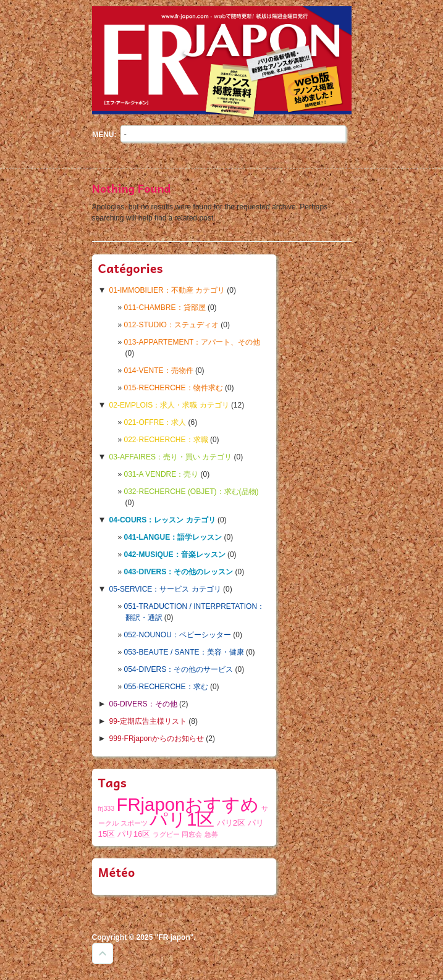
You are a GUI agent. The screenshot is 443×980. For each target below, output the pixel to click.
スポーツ (134, 823)
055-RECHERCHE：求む (166, 687)
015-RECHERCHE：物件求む (174, 388)
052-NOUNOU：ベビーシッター (178, 635)
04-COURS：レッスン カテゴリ (162, 520)
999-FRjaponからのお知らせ (157, 739)
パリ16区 (134, 834)
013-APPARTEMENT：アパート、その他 (192, 342)
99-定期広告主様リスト (148, 721)
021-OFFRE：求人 (155, 422)
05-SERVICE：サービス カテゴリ (165, 589)
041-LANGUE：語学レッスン (173, 537)
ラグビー (166, 834)
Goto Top (103, 953)
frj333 (107, 808)
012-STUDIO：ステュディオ (171, 325)
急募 (211, 834)
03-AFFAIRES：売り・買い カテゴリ (171, 457)
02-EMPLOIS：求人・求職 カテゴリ (169, 405)
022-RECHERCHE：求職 (166, 440)
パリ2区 (231, 823)
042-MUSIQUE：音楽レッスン (175, 555)
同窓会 (192, 834)
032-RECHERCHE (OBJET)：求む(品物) (192, 492)
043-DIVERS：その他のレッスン (179, 572)
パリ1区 (182, 819)
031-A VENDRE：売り (162, 474)
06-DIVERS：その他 (143, 704)
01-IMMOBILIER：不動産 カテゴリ (167, 290)
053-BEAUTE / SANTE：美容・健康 (184, 652)
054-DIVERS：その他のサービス (179, 669)
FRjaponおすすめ (188, 804)
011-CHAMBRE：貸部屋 (165, 308)
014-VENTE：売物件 (159, 371)
